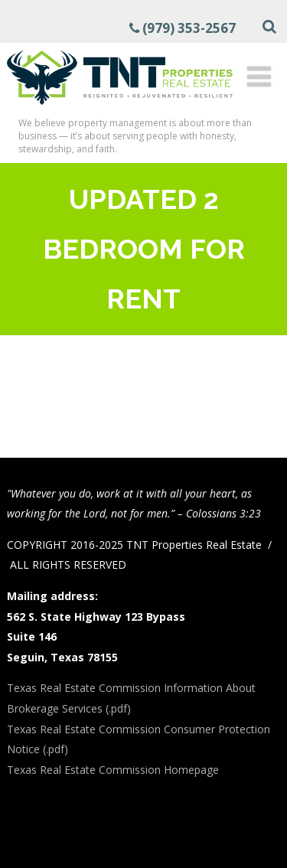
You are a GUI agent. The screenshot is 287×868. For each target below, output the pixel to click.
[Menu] (259, 76)
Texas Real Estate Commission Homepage (113, 770)
